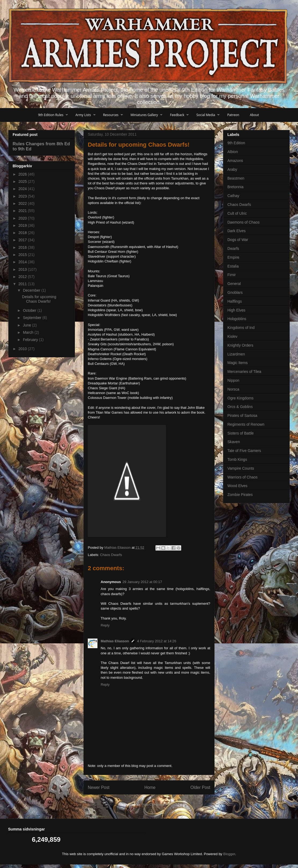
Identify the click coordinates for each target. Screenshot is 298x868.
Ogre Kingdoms (240, 398)
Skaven (234, 442)
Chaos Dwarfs (111, 555)
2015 (23, 255)
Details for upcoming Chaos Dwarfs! (39, 299)
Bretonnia (235, 187)
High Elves (236, 310)
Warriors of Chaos (242, 477)
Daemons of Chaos (244, 222)
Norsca (233, 389)
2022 (23, 203)
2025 (23, 181)
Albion (233, 152)
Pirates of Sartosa (242, 416)
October (30, 310)
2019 (23, 225)
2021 (23, 211)
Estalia (233, 266)
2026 (23, 174)
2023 (23, 196)
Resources (111, 115)
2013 (23, 269)
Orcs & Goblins (240, 407)
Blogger (229, 854)
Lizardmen (236, 354)
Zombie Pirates (240, 495)
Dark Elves (237, 231)
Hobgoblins (237, 319)
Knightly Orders (240, 345)
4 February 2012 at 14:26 (157, 641)
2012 (23, 277)
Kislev (232, 336)
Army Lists (83, 115)
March (29, 332)
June (27, 325)
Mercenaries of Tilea (244, 372)
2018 (23, 233)
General (234, 284)
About (255, 115)
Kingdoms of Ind (241, 328)
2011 (23, 284)
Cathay (233, 196)
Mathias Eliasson (115, 641)
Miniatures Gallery (144, 115)
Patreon (233, 115)
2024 (23, 189)
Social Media (206, 115)
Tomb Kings (237, 459)
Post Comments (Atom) (160, 805)
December (32, 290)
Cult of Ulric (237, 213)
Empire (233, 257)
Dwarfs (233, 248)
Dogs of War (238, 240)
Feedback (177, 115)
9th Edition (236, 143)
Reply (105, 625)
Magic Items (237, 363)
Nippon (233, 380)
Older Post (200, 787)
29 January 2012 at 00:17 (142, 582)
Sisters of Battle (241, 433)
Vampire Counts (241, 468)
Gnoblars (235, 292)
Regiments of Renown (246, 424)
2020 (23, 218)
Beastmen (236, 178)
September (32, 318)
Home (150, 787)
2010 (23, 349)
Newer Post (99, 787)
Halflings (235, 301)
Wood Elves (237, 486)
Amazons (235, 161)
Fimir (232, 275)
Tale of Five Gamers (244, 451)
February (31, 340)
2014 (23, 262)
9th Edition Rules (51, 115)
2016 (23, 247)
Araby (232, 169)
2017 (23, 240)
